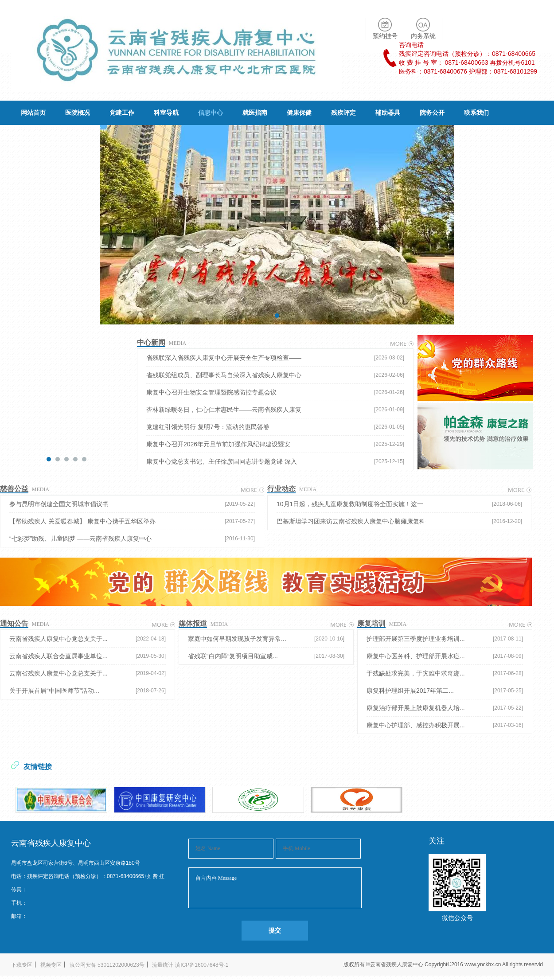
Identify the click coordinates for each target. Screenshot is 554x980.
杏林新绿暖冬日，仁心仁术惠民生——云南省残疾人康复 (275, 410)
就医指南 (255, 113)
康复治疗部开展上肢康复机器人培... (445, 708)
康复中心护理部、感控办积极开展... (445, 725)
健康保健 (299, 113)
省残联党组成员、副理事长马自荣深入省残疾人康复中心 (275, 375)
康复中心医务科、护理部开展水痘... (445, 656)
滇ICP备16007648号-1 (202, 965)
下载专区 (22, 965)
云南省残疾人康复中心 (397, 964)
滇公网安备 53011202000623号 (107, 965)
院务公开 (432, 113)
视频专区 (51, 965)
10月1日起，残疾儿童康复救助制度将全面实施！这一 (399, 504)
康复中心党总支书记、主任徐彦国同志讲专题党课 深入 (275, 461)
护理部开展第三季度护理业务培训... (445, 639)
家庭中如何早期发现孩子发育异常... (266, 639)
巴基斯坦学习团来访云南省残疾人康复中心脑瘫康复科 (399, 521)
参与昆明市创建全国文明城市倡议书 (132, 504)
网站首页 (33, 113)
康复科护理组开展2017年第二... (445, 691)
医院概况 (78, 113)
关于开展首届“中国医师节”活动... (88, 691)
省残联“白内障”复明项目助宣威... (266, 656)
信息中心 (211, 113)
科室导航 (166, 113)
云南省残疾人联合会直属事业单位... (88, 656)
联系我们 (476, 113)
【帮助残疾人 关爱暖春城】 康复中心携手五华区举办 (132, 521)
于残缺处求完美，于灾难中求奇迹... (445, 673)
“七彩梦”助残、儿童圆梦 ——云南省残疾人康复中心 (132, 539)
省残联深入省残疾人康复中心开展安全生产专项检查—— (275, 358)
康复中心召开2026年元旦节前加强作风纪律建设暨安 (275, 444)
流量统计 (163, 965)
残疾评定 (343, 113)
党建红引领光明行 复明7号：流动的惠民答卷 (275, 427)
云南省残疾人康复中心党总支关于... (88, 639)
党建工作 (122, 113)
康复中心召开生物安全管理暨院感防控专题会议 (275, 392)
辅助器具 (388, 113)
